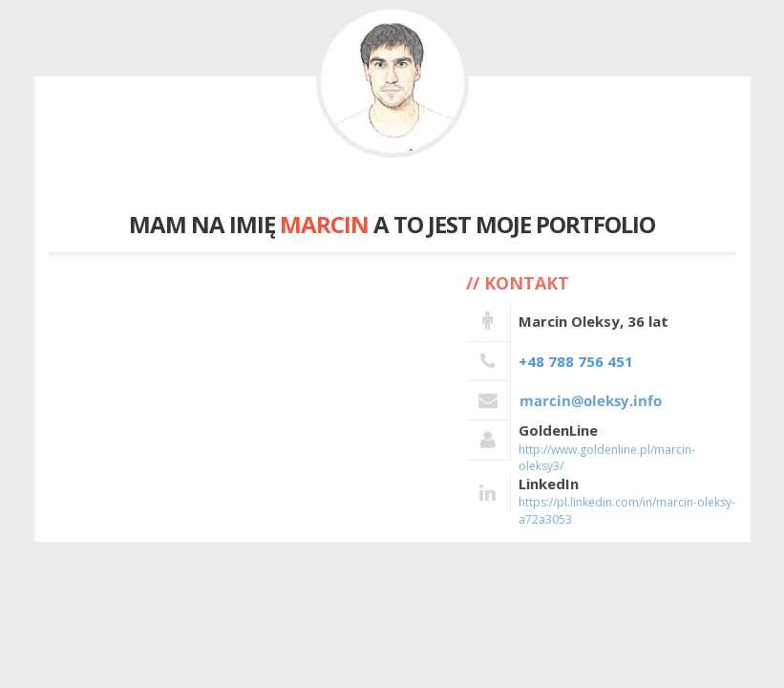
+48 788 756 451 (576, 361)
